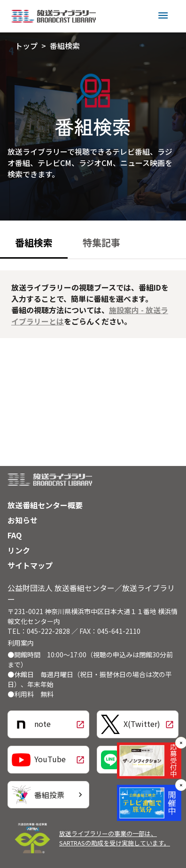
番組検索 (65, 46)
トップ (26, 46)
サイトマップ (30, 565)
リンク (19, 550)
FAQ (15, 535)
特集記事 (101, 242)
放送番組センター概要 (45, 505)
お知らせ (23, 520)
